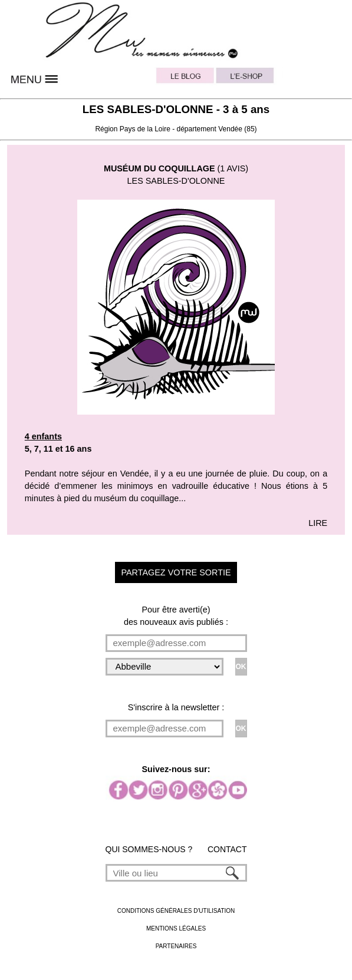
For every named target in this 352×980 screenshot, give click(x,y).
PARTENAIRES (176, 946)
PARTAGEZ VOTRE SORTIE (176, 572)
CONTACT (227, 849)
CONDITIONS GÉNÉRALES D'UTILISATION (176, 911)
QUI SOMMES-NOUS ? (149, 849)
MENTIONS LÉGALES (176, 928)
